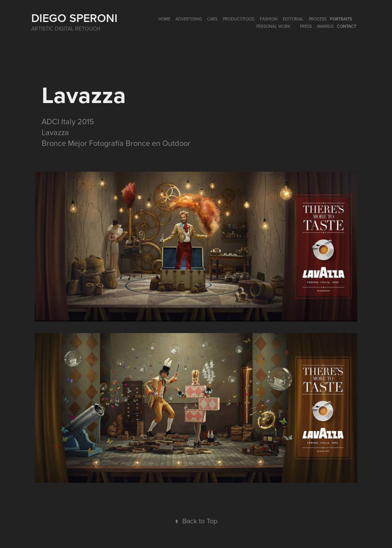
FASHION (269, 19)
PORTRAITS (341, 19)
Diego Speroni (74, 18)
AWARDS (325, 26)
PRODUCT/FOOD (239, 19)
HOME (164, 19)
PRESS (306, 26)
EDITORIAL (293, 19)
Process (318, 19)
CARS (212, 19)
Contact (347, 26)
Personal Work (273, 26)
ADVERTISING (189, 19)
